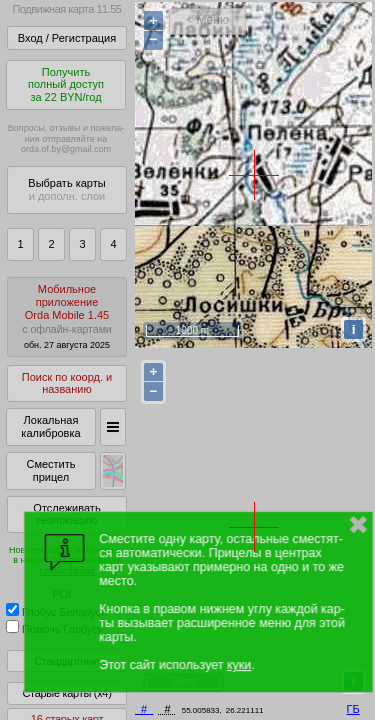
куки (239, 665)
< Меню (207, 20)
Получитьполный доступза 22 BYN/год (66, 84)
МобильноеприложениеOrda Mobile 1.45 (67, 316)
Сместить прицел (50, 470)
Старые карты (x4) (66, 693)
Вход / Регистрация (67, 38)
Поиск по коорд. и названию (67, 383)
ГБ (353, 709)
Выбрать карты (66, 189)
